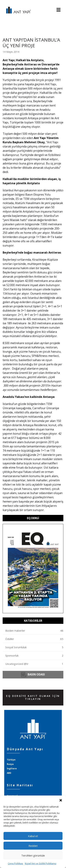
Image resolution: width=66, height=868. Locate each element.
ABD (9, 773)
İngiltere (12, 769)
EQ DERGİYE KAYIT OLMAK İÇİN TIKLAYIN (33, 697)
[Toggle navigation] (58, 10)
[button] (61, 800)
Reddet (33, 846)
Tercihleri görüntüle (33, 855)
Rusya (10, 764)
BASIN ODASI (33, 675)
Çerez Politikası (15, 863)
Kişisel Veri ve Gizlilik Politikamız (41, 863)
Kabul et (33, 836)
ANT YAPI (17, 10)
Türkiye (11, 760)
